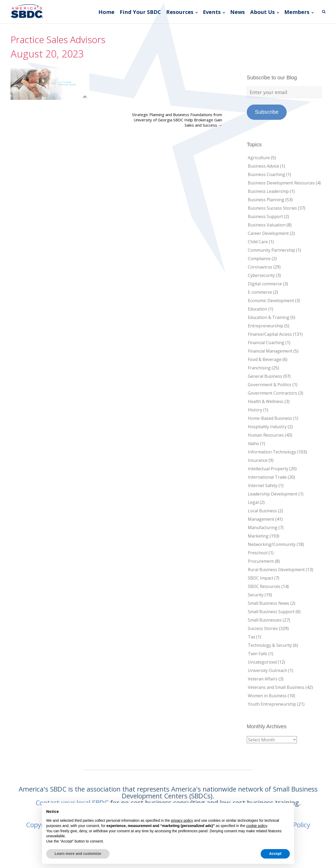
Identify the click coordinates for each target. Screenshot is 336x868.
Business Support (265, 216)
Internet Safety (263, 485)
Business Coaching (266, 174)
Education (258, 309)
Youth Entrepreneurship (272, 704)
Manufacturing (263, 528)
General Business (265, 376)
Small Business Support (271, 612)
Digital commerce (265, 284)
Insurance (258, 460)
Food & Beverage (265, 359)
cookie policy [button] (257, 826)
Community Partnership (271, 250)
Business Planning (266, 200)
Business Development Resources (281, 183)
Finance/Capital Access (270, 334)
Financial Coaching (266, 343)
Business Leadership (268, 191)
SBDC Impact (261, 578)
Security (256, 595)
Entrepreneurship (266, 326)
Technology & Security (270, 645)
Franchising (259, 368)
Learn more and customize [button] (78, 854)
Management (261, 519)
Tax (251, 637)
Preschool (258, 553)
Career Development (268, 233)
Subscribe (267, 112)
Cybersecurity (261, 275)
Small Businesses (265, 620)
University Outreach (267, 670)
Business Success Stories (272, 208)
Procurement (261, 561)
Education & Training (269, 317)
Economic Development (271, 301)
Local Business (262, 511)
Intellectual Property (268, 469)
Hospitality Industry (267, 427)
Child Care (258, 242)
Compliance (259, 259)
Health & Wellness (266, 401)
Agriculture (259, 158)
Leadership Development (273, 494)
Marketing (258, 536)
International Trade (267, 477)
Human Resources (266, 435)
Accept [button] (275, 854)
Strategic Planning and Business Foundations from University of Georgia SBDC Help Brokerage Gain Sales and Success (177, 120)
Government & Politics (270, 385)
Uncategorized (262, 662)
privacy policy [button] (182, 820)
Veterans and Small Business (276, 687)
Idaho (253, 443)
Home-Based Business (270, 418)
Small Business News (269, 603)
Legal (253, 502)
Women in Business (267, 696)
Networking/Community (272, 544)
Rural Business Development (276, 570)
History (255, 410)
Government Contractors (272, 393)
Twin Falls (258, 654)
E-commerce (260, 292)
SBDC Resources (264, 586)
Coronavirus (260, 267)
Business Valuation (267, 225)
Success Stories (263, 628)
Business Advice (263, 166)
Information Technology (272, 452)
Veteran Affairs (263, 679)
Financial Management (270, 351)
